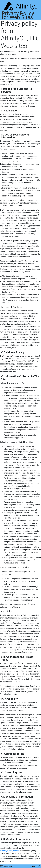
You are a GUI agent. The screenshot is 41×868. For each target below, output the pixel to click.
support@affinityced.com (10, 851)
